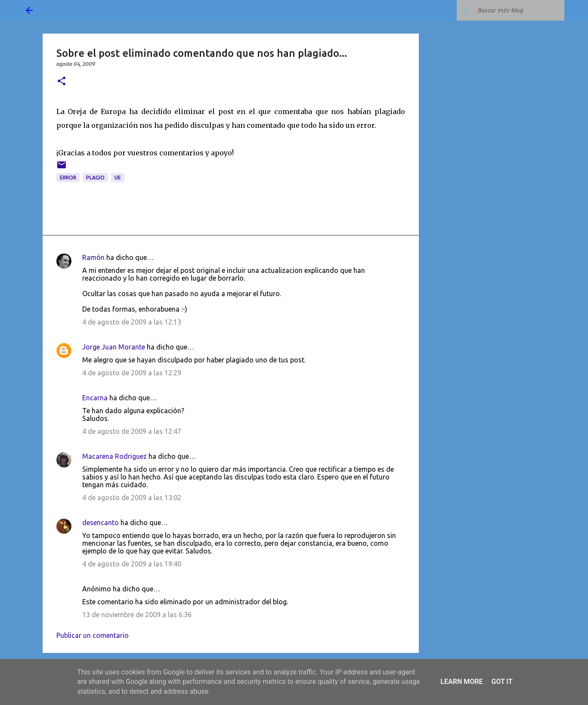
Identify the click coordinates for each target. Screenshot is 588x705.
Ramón (93, 257)
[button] (62, 82)
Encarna (95, 398)
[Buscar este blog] (519, 10)
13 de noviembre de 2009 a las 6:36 (137, 615)
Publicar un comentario (93, 635)
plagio (95, 178)
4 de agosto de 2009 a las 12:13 (132, 322)
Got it (502, 682)
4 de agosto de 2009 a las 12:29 (132, 373)
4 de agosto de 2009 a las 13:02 (132, 498)
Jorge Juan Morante (114, 347)
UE (118, 178)
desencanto (101, 523)
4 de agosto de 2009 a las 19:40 (132, 564)
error (68, 178)
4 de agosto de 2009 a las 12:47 (132, 431)
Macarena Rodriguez (115, 456)
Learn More (461, 682)
